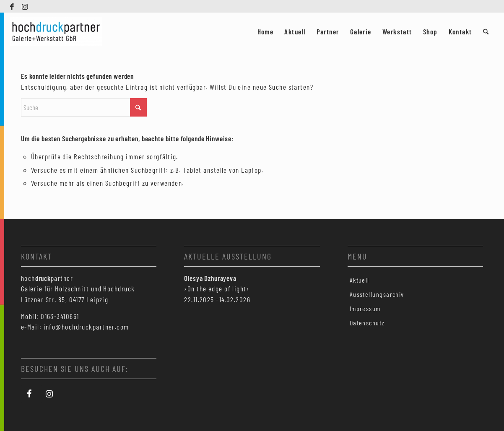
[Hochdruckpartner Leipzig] (56, 31)
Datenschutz (367, 323)
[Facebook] (29, 394)
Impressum (365, 308)
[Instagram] (49, 394)
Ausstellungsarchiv (377, 294)
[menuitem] (266, 31)
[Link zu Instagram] (25, 6)
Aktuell (360, 280)
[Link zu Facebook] (12, 6)
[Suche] (486, 31)
